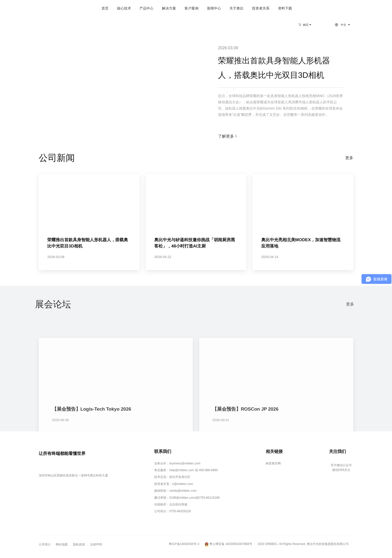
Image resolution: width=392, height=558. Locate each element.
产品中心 (127, 8)
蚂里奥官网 (273, 470)
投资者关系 (241, 8)
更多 (349, 158)
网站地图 (62, 549)
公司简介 (45, 549)
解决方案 (149, 8)
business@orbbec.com (185, 470)
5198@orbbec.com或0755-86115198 (194, 503)
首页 (85, 8)
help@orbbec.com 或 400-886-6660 (193, 476)
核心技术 (104, 8)
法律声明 (96, 549)
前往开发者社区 (180, 483)
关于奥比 (217, 8)
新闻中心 (194, 8)
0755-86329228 (180, 516)
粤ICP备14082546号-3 (185, 548)
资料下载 (265, 8)
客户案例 (172, 8)
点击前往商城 (179, 509)
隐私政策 (79, 549)
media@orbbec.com (183, 496)
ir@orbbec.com (183, 490)
